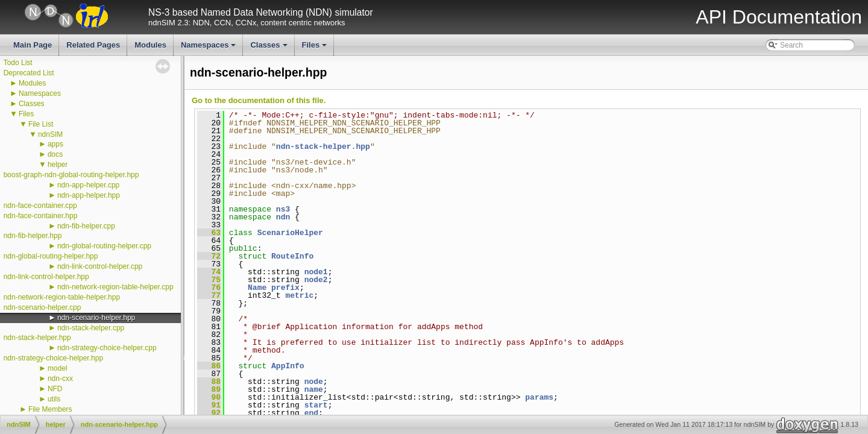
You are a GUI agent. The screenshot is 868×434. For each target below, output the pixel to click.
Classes (269, 48)
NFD (55, 389)
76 (209, 288)
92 (209, 413)
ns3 (283, 209)
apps (55, 144)
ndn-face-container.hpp (41, 216)
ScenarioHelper (290, 233)
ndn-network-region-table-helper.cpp (115, 287)
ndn (283, 217)
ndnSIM (50, 134)
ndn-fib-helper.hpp (33, 236)
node (314, 382)
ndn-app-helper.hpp (89, 195)
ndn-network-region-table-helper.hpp (62, 297)
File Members (50, 409)
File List (41, 124)
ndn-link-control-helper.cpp (100, 266)
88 (209, 382)
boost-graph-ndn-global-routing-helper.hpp (71, 175)
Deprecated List (29, 73)
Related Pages (93, 45)
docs (55, 154)
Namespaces (209, 48)
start (316, 405)
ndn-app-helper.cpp (88, 185)
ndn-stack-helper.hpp (37, 338)
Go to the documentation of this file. (259, 100)
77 (209, 295)
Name (257, 288)
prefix (285, 288)
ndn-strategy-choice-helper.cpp (107, 348)
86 (209, 366)
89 (209, 389)
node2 (316, 280)
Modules (150, 45)
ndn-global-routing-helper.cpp (104, 246)
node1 (316, 272)
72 (209, 256)
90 (209, 397)
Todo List (18, 63)
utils (54, 399)
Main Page (33, 45)
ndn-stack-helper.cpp (91, 328)
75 (209, 280)
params (539, 397)
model (58, 368)
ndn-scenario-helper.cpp (42, 307)
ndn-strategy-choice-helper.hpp (53, 358)
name (314, 389)
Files (316, 48)
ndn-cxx (60, 379)
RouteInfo (292, 256)
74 (209, 272)
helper (58, 165)
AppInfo (288, 366)
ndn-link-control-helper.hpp (46, 277)
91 (209, 405)
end (311, 413)
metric (299, 295)
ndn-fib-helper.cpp (86, 226)
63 (209, 233)
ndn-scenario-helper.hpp (96, 318)
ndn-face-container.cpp (40, 206)
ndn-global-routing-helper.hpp (51, 256)
